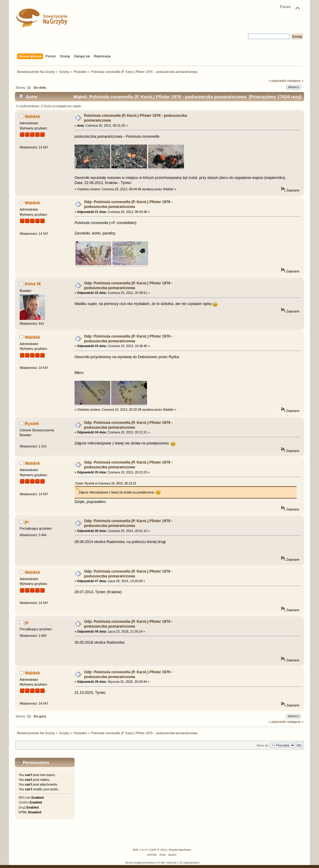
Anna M (32, 284)
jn (27, 522)
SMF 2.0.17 (140, 850)
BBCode (25, 798)
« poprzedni (277, 81)
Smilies (24, 802)
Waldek (32, 116)
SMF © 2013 (159, 850)
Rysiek (32, 423)
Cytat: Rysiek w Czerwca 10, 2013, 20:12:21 (106, 483)
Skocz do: (263, 745)
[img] (22, 807)
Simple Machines (180, 850)
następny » (295, 81)
